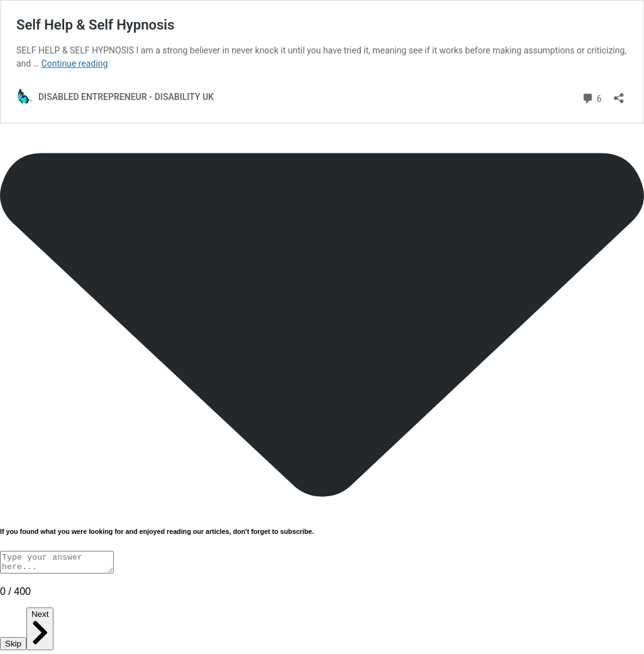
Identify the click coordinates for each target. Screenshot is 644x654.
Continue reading (75, 64)
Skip (13, 647)
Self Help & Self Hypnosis (95, 25)
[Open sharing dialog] (619, 94)
